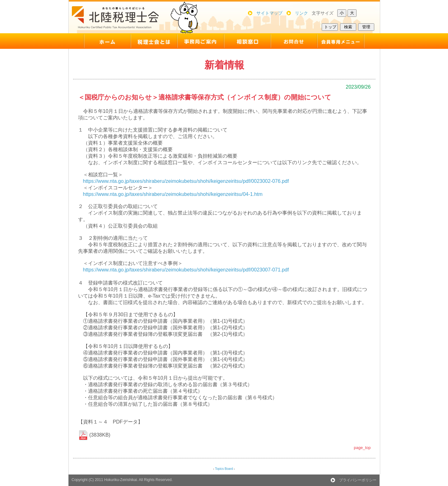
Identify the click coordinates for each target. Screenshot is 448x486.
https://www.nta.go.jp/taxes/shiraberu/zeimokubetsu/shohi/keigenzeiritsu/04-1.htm (173, 194)
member (348, 41)
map (201, 41)
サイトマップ (269, 13)
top (100, 41)
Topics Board (224, 469)
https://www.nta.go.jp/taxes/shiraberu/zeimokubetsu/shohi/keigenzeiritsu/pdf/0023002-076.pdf (186, 181)
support (247, 41)
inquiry (294, 41)
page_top (362, 448)
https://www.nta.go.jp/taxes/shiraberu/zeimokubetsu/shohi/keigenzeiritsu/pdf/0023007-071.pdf (186, 270)
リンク (301, 13)
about (154, 41)
